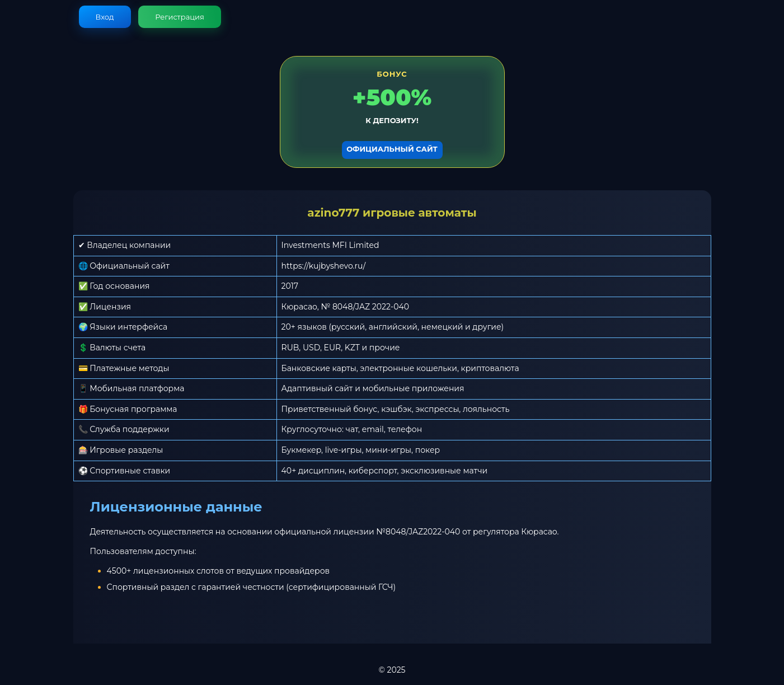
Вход (105, 17)
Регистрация (180, 17)
